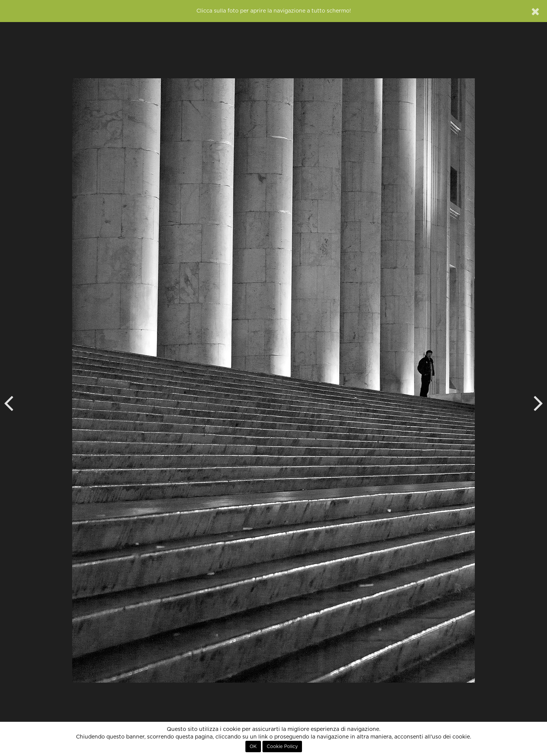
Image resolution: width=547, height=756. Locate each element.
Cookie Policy (282, 746)
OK (253, 746)
